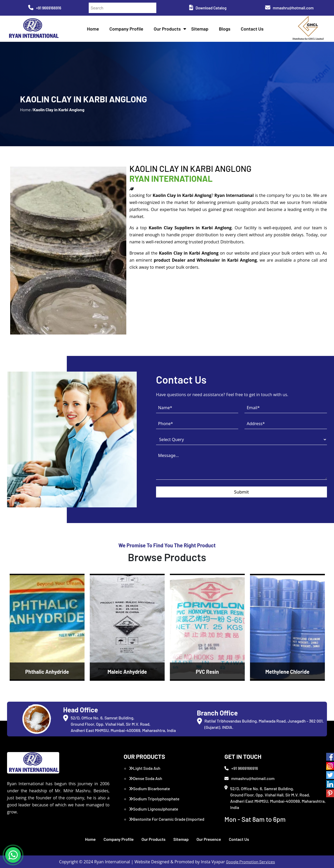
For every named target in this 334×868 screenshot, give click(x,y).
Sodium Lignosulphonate (154, 809)
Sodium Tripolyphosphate (154, 799)
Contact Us (252, 29)
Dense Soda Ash (146, 778)
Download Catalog (208, 8)
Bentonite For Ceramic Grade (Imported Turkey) (167, 822)
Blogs (225, 29)
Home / (27, 110)
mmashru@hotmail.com (289, 8)
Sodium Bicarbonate (150, 788)
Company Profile (126, 29)
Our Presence (209, 839)
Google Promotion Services (250, 862)
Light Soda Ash (145, 768)
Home (93, 29)
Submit (241, 492)
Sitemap (200, 29)
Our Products (167, 29)
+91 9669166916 (45, 8)
